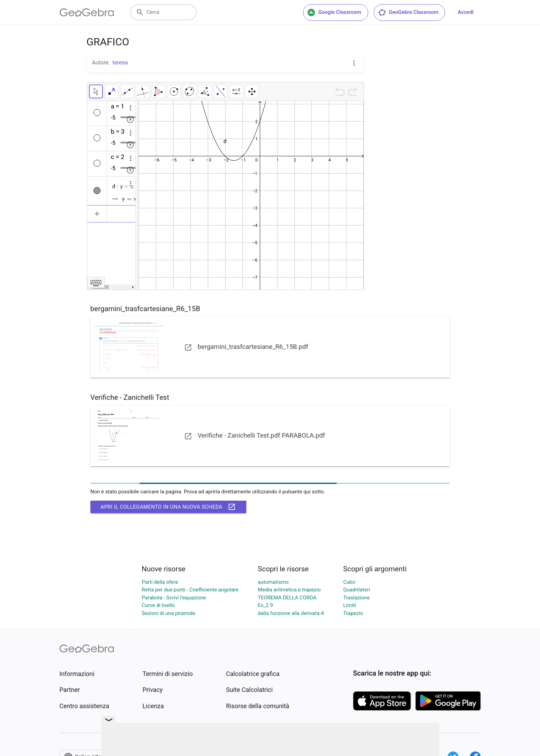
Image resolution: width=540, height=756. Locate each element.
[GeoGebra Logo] (87, 12)
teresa (120, 63)
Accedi (466, 12)
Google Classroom (334, 12)
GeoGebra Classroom (408, 12)
